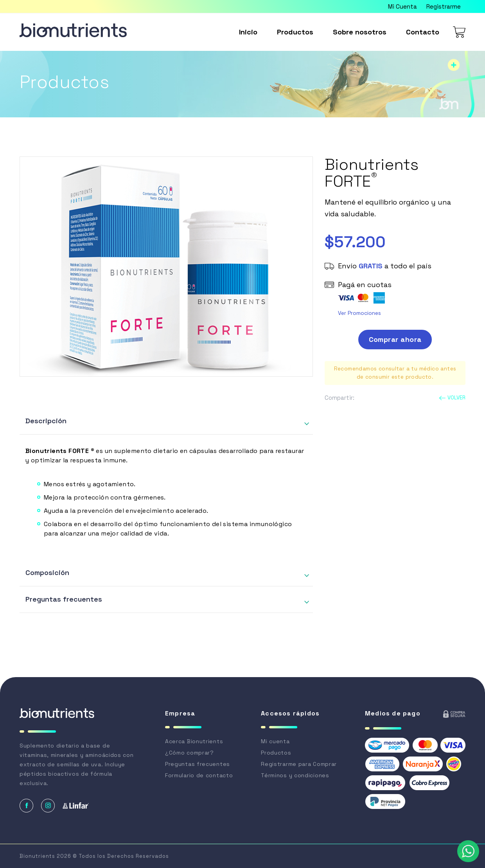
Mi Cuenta (402, 6)
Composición (47, 572)
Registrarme (444, 6)
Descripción (46, 421)
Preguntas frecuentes (64, 599)
